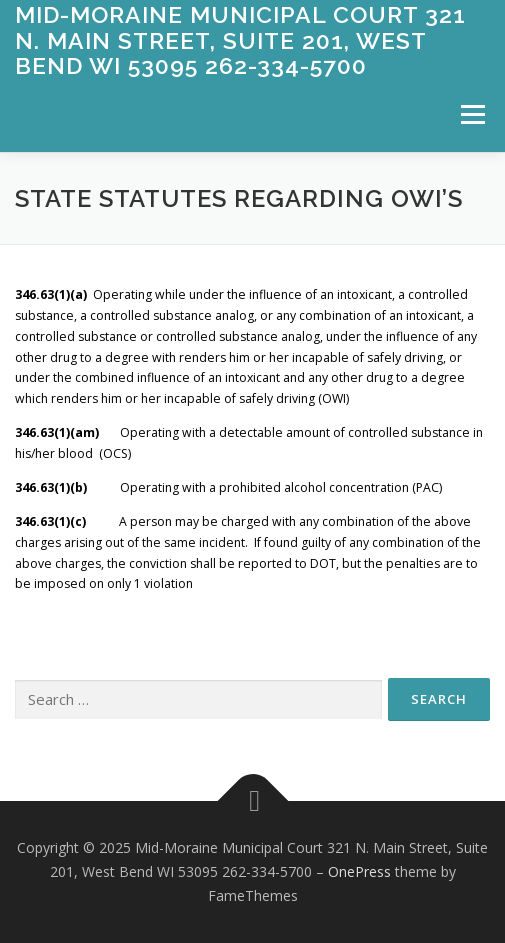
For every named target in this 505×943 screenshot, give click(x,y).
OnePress (359, 871)
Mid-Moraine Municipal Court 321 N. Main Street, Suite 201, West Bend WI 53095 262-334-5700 (240, 40)
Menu (471, 114)
